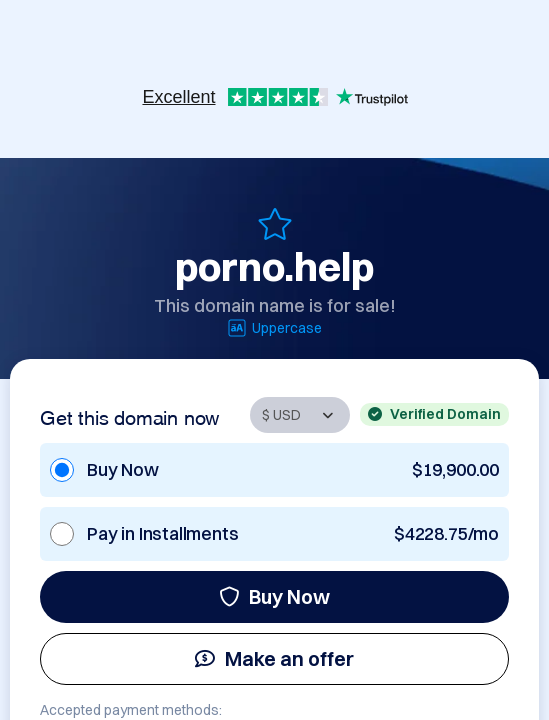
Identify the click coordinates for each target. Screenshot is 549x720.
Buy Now (274, 596)
